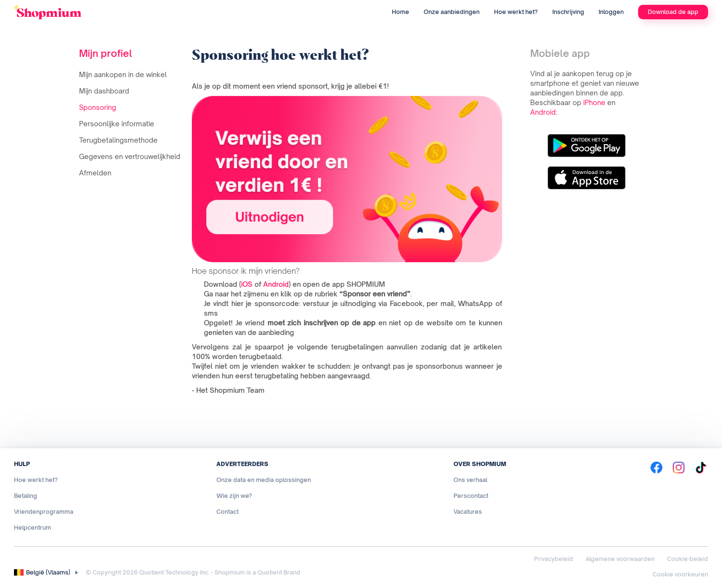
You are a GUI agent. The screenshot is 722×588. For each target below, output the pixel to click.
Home (401, 12)
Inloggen (611, 12)
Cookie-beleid (688, 559)
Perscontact (471, 496)
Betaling (26, 496)
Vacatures (468, 512)
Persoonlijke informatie (117, 124)
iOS (247, 284)
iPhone (594, 102)
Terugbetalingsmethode (118, 140)
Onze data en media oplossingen (264, 480)
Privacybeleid (554, 559)
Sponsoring (98, 107)
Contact (227, 512)
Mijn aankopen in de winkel (123, 74)
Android (276, 284)
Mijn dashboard (104, 91)
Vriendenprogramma (44, 512)
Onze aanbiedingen (452, 12)
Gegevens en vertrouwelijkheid (130, 156)
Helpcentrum (33, 528)
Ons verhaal (470, 480)
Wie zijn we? (234, 496)
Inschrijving (568, 12)
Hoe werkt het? (516, 12)
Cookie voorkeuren (680, 574)
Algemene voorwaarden (620, 559)
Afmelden (95, 173)
